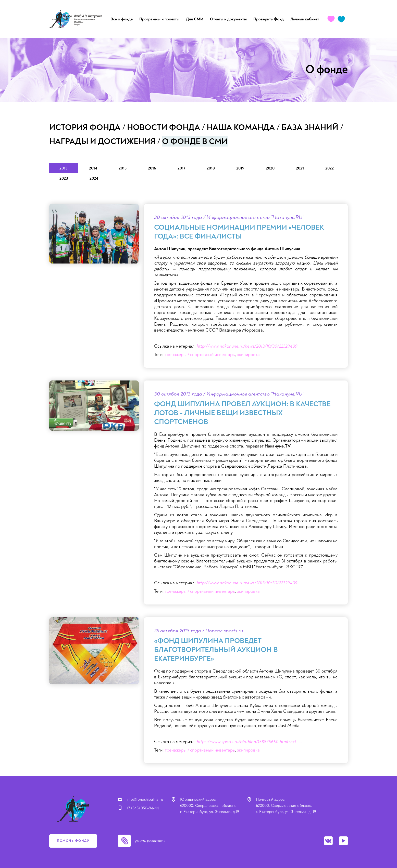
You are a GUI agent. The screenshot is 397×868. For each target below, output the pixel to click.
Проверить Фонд (269, 19)
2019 (240, 168)
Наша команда (241, 127)
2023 (64, 178)
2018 (211, 168)
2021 (300, 168)
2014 (93, 168)
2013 (64, 168)
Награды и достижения (102, 141)
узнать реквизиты (150, 841)
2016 (152, 168)
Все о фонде (122, 19)
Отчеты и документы (228, 19)
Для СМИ (195, 19)
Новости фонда (164, 127)
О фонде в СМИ (195, 141)
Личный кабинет (305, 19)
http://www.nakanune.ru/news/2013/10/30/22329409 (247, 346)
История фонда (85, 127)
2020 (270, 168)
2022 (330, 168)
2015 (123, 168)
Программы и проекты (159, 19)
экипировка (248, 355)
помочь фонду (73, 841)
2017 (181, 168)
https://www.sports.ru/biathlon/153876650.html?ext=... (250, 742)
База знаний (310, 127)
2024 (94, 178)
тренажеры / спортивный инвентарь (200, 355)
